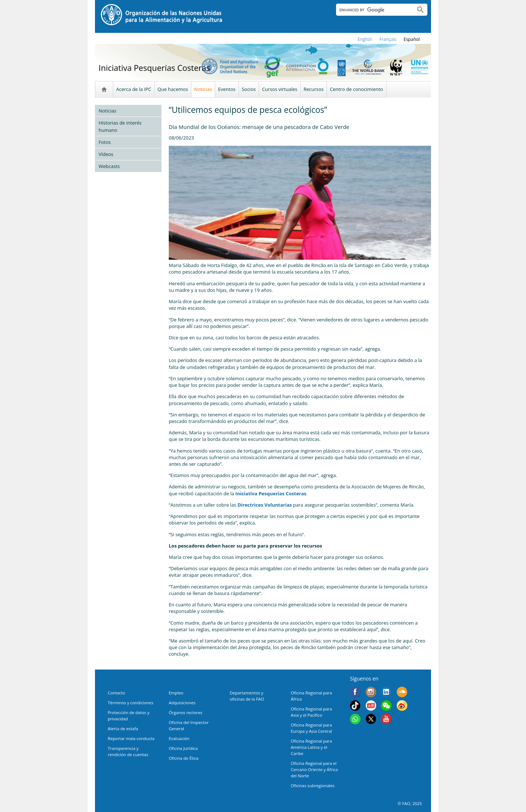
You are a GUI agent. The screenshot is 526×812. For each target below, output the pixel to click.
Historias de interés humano (120, 126)
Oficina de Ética (184, 758)
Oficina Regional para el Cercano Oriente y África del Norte (314, 769)
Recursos (314, 89)
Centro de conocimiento (357, 89)
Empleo (176, 693)
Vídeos (106, 154)
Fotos (105, 142)
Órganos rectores (186, 712)
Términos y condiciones (131, 703)
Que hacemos (173, 89)
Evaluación (179, 738)
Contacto (117, 693)
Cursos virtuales (280, 89)
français (388, 39)
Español (412, 39)
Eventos (227, 89)
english (365, 39)
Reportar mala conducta (131, 738)
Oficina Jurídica (183, 748)
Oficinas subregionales (313, 786)
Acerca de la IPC (134, 89)
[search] (373, 10)
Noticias (203, 89)
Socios (249, 89)
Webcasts (109, 166)
